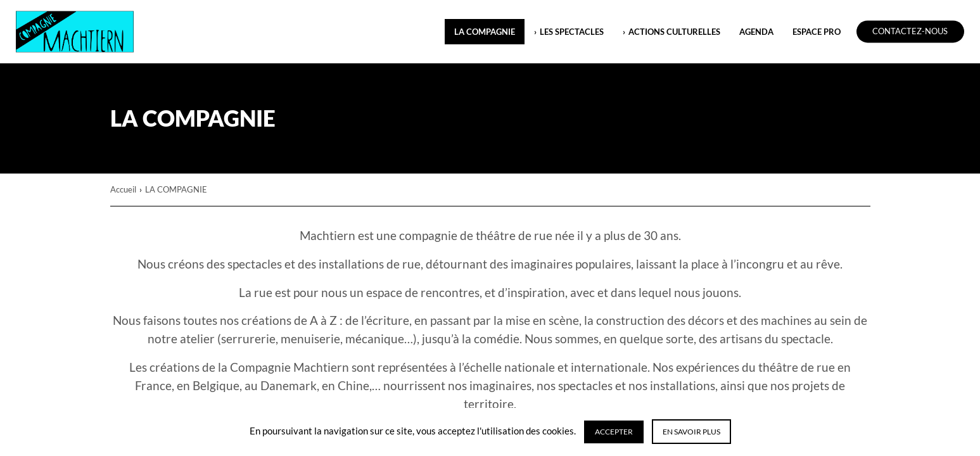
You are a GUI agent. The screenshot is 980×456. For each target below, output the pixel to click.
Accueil (123, 189)
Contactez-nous (910, 32)
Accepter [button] (614, 432)
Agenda (756, 32)
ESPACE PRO (817, 32)
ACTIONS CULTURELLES (674, 32)
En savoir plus (691, 432)
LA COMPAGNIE (485, 32)
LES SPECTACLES (572, 32)
